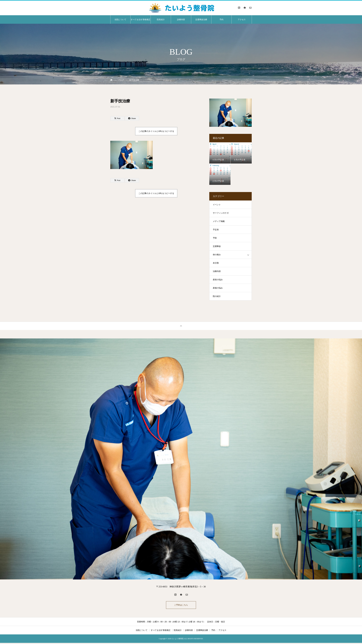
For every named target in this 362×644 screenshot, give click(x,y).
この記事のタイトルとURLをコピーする (156, 131)
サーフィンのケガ (221, 213)
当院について (120, 19)
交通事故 (217, 246)
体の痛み (217, 255)
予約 (221, 19)
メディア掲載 (219, 221)
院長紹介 (161, 19)
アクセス (242, 19)
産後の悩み (218, 288)
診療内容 (181, 19)
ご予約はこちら (181, 606)
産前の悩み (218, 280)
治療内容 (217, 271)
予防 (215, 238)
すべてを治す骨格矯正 (141, 19)
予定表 (216, 230)
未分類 (216, 263)
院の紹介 (217, 296)
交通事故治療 (201, 19)
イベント (217, 205)
